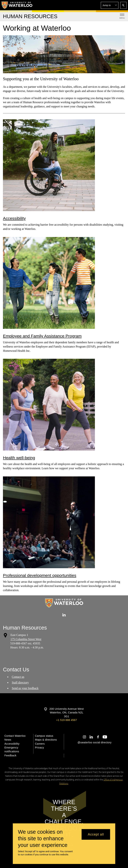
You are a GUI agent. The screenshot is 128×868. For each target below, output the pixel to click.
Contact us (18, 677)
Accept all (96, 834)
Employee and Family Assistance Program (42, 336)
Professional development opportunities (40, 575)
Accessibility (14, 218)
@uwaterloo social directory (95, 742)
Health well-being (19, 458)
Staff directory (20, 682)
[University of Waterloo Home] (17, 5)
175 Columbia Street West (26, 639)
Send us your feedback (25, 688)
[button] (110, 5)
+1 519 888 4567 (67, 720)
